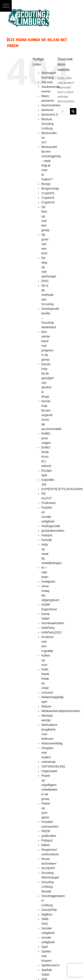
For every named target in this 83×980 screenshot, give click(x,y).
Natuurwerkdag (52, 743)
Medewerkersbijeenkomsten (61, 711)
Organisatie (49, 771)
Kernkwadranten (53, 623)
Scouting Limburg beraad (47, 887)
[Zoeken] (73, 111)
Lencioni (47, 692)
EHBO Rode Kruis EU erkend (46, 457)
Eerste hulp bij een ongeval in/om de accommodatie (51, 415)
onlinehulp (48, 762)
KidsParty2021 (51, 632)
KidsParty (48, 628)
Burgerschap (50, 188)
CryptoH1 (48, 193)
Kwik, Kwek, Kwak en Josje (46, 679)
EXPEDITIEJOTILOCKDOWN (62, 489)
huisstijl (46, 540)
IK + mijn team (45, 572)
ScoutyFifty (49, 910)
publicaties (49, 836)
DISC (45, 281)
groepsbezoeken (53, 531)
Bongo (46, 184)
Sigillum (47, 914)
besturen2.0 (50, 114)
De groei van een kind (45, 244)
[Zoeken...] (64, 111)
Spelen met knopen (46, 956)
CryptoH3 (48, 202)
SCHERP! (48, 868)
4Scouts (47, 82)
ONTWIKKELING (53, 766)
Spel (44, 947)
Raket (45, 845)
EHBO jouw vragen (46, 438)
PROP (46, 831)
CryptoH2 (48, 198)
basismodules (51, 105)
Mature (46, 706)
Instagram (48, 581)
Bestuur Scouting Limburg (47, 124)
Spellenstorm (50, 965)
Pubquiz (47, 840)
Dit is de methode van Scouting (47, 295)
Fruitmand (48, 503)
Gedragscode (51, 526)
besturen (47, 110)
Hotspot (47, 535)
